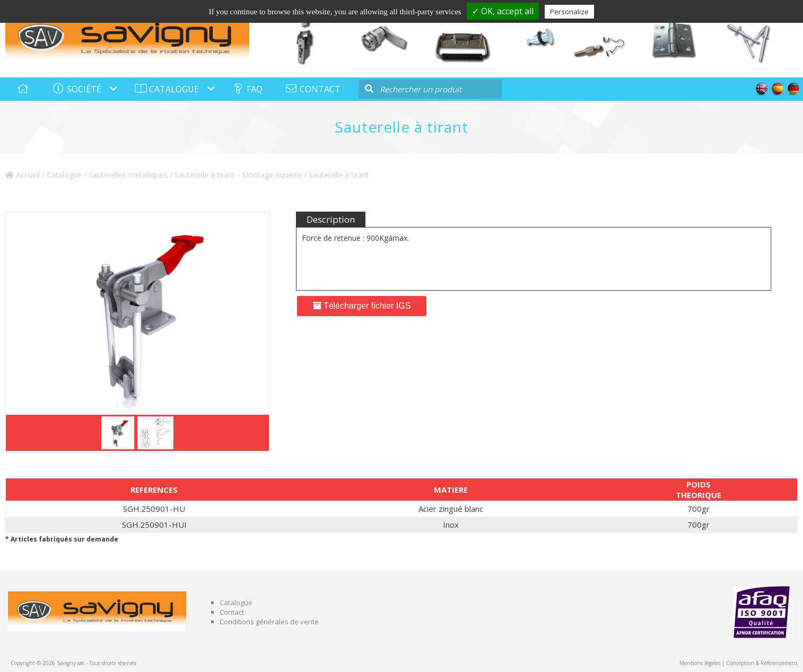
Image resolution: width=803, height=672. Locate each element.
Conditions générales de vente (269, 622)
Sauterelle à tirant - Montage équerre (238, 175)
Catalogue (64, 175)
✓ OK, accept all (503, 11)
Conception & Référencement (762, 663)
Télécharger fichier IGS (362, 306)
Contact (232, 612)
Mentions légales (700, 663)
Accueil (23, 175)
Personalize (569, 12)
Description (331, 219)
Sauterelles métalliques (128, 175)
